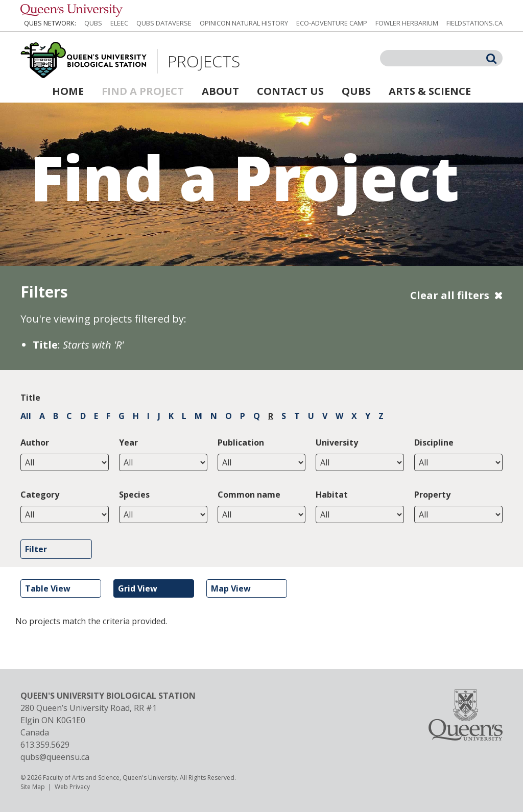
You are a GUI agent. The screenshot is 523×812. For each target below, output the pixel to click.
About (220, 91)
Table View (48, 588)
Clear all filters (450, 295)
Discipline (434, 442)
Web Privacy (72, 787)
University (337, 442)
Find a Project (143, 91)
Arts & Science (430, 91)
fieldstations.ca (474, 23)
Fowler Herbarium (407, 23)
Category (40, 495)
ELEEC (119, 23)
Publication (241, 442)
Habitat (332, 495)
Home (68, 91)
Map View (231, 588)
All (26, 416)
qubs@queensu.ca (55, 757)
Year (128, 442)
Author (35, 442)
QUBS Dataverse (164, 23)
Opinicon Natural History (244, 23)
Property (432, 495)
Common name (249, 495)
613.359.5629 (45, 745)
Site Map (33, 787)
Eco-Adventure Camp (332, 23)
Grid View (138, 588)
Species (134, 495)
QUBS (93, 23)
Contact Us (290, 91)
